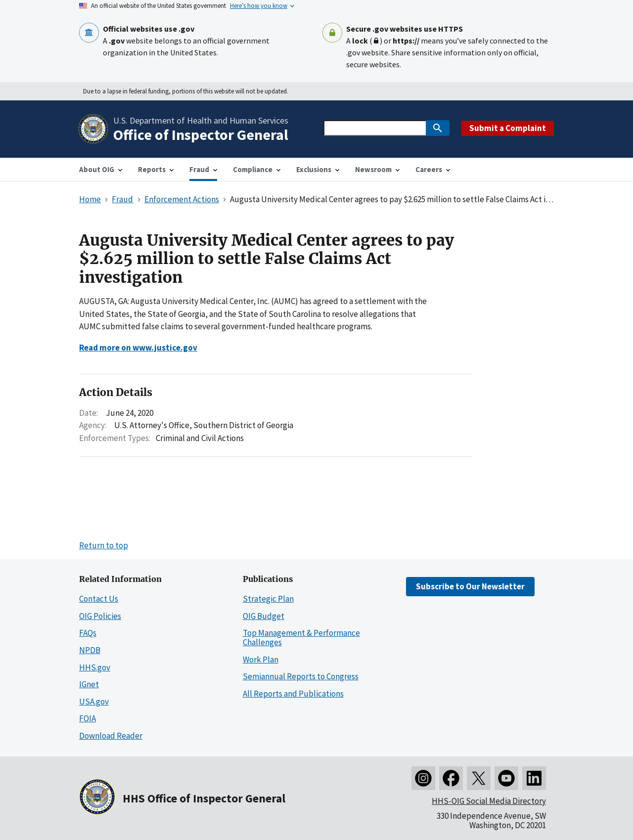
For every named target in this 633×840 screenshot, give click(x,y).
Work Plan (261, 660)
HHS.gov (95, 667)
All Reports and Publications (293, 694)
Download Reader (111, 736)
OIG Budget (264, 616)
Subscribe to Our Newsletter (470, 586)
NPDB (90, 650)
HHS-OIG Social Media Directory (489, 801)
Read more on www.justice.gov (138, 348)
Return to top (104, 545)
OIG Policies (100, 616)
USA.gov (94, 702)
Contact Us (99, 599)
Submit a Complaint (508, 128)
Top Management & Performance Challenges (301, 638)
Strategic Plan (268, 599)
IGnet (89, 684)
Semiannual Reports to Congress (301, 676)
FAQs (88, 633)
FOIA (88, 718)
